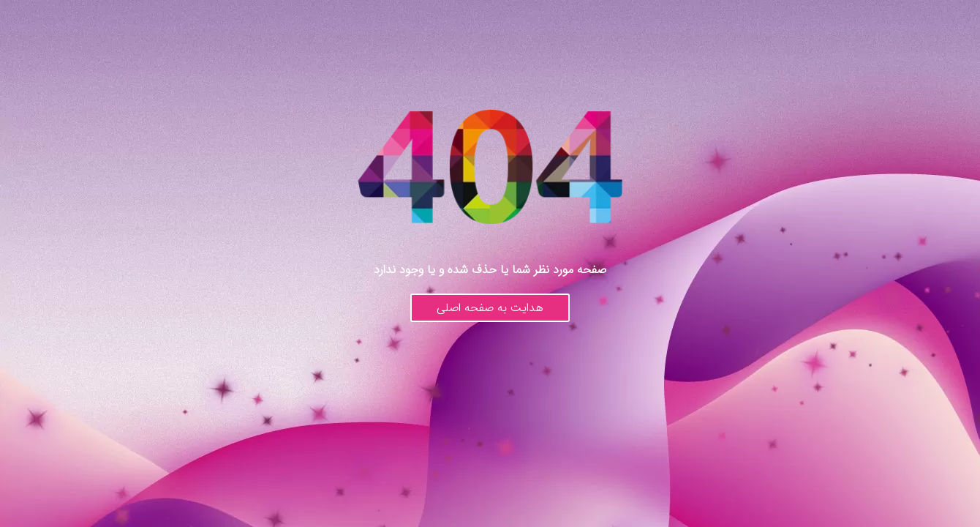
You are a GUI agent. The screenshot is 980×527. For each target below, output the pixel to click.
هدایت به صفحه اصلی (490, 308)
